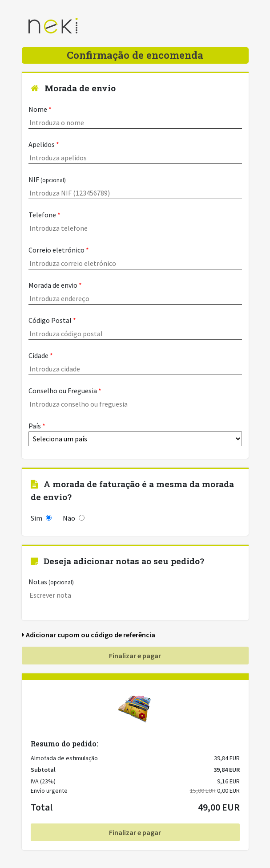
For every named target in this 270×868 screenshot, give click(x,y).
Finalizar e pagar (135, 656)
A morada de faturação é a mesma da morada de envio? (132, 490)
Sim (41, 518)
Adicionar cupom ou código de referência (89, 635)
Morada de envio (73, 88)
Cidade (135, 363)
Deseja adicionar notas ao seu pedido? (117, 561)
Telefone (135, 222)
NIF (135, 187)
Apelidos (135, 152)
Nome (135, 117)
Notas (133, 589)
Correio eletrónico (135, 257)
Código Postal (135, 328)
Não (74, 518)
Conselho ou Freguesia (135, 398)
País (135, 434)
